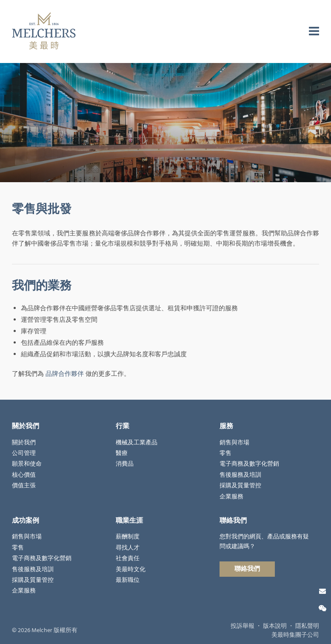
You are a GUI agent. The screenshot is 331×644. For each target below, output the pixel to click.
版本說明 (275, 626)
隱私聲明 (307, 626)
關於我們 (24, 443)
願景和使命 (27, 464)
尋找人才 (128, 548)
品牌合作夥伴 (65, 374)
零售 (225, 453)
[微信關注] (322, 609)
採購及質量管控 (240, 486)
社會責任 (128, 558)
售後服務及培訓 (240, 475)
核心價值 (24, 475)
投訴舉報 (243, 626)
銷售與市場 (234, 443)
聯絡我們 (247, 569)
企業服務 (231, 497)
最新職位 (128, 580)
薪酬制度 (128, 537)
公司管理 (24, 453)
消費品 (125, 464)
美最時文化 (131, 570)
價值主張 (24, 486)
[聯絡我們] (322, 591)
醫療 (122, 453)
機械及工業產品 (137, 443)
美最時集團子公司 (295, 635)
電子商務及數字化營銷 (249, 464)
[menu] (314, 31)
